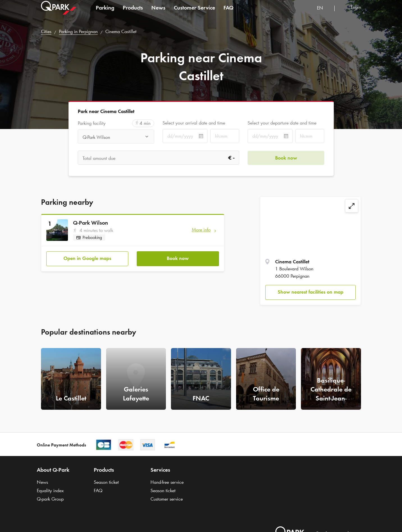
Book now (178, 258)
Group (50, 499)
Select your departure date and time (282, 123)
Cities (46, 31)
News (158, 12)
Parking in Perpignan (78, 31)
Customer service (167, 499)
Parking (105, 12)
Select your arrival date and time (194, 123)
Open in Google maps (87, 258)
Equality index (50, 490)
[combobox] (324, 13)
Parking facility (92, 123)
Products (133, 12)
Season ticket (106, 482)
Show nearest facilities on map (310, 292)
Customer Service (194, 12)
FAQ (229, 12)
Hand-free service (167, 482)
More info (201, 230)
